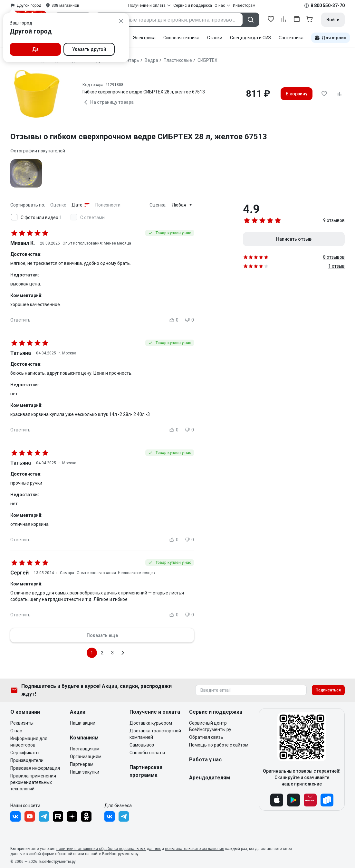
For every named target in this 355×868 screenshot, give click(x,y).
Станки (215, 38)
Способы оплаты (147, 753)
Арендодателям (210, 778)
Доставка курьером (151, 723)
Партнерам (82, 764)
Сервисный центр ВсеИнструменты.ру (210, 726)
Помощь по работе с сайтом (219, 745)
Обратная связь (206, 737)
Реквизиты (22, 723)
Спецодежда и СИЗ (250, 38)
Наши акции (83, 723)
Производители (27, 760)
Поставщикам (85, 749)
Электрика (144, 38)
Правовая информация (35, 768)
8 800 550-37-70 (328, 5)
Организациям (86, 757)
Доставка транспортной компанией (155, 734)
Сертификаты (25, 753)
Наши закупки (85, 772)
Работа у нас (205, 760)
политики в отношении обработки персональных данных (109, 849)
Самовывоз (142, 745)
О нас (16, 731)
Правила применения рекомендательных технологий (33, 782)
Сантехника (291, 38)
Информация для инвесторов (29, 742)
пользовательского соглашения (195, 849)
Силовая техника (181, 38)
